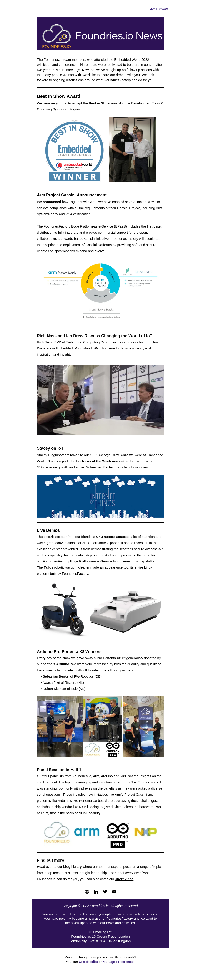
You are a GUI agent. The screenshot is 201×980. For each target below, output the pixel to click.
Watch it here (104, 348)
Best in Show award (105, 103)
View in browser (159, 9)
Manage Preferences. (119, 962)
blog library (73, 867)
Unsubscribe (88, 962)
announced (52, 202)
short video (124, 879)
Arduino (63, 664)
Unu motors (106, 537)
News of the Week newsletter (106, 461)
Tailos (48, 567)
